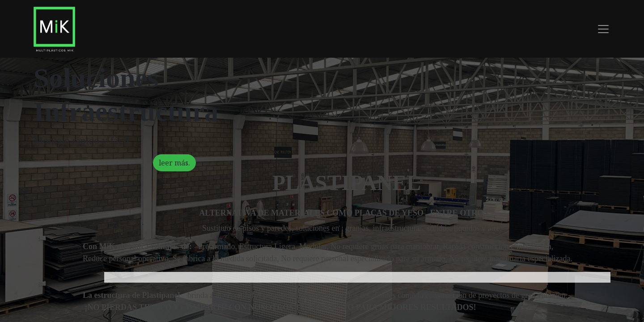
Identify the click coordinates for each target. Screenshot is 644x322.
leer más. (174, 164)
